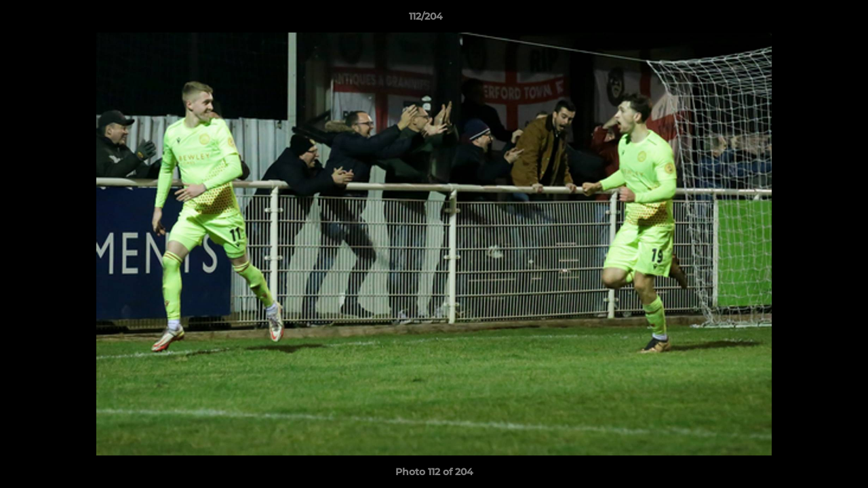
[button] (811, 20)
